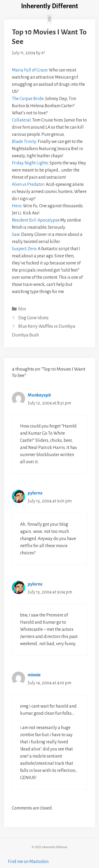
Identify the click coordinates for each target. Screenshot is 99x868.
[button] (49, 19)
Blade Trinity (24, 142)
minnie (34, 675)
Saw (16, 235)
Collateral (21, 120)
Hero (17, 206)
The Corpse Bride (28, 99)
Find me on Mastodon (28, 862)
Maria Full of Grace (30, 70)
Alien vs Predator (28, 185)
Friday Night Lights (30, 163)
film (22, 309)
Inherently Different (49, 6)
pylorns (35, 493)
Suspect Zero (24, 249)
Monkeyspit (39, 395)
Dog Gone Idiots (33, 318)
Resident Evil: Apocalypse (36, 220)
